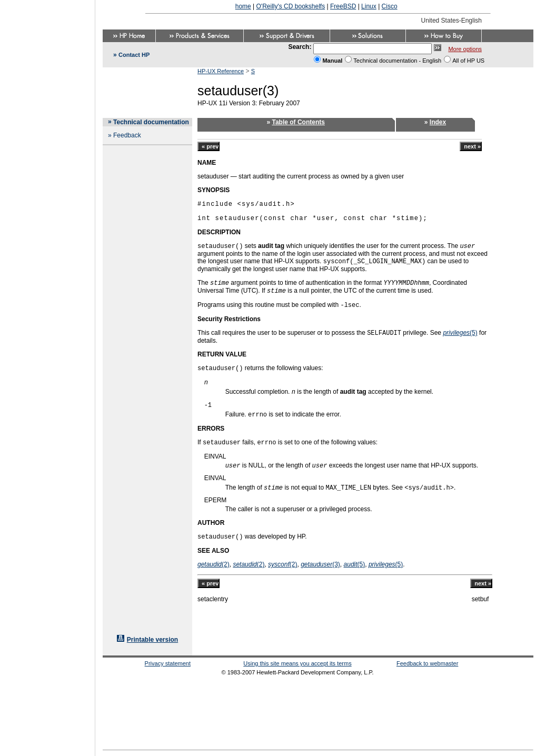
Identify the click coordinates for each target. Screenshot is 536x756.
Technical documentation (151, 122)
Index (438, 122)
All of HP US (468, 61)
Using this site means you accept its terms (297, 663)
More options (465, 49)
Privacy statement (168, 663)
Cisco (390, 6)
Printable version (152, 640)
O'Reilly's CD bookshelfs (291, 6)
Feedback (127, 135)
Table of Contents (299, 122)
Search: (300, 47)
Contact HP (134, 55)
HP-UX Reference (221, 71)
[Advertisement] (47, 375)
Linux (369, 6)
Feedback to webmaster (427, 663)
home (243, 6)
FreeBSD (343, 6)
